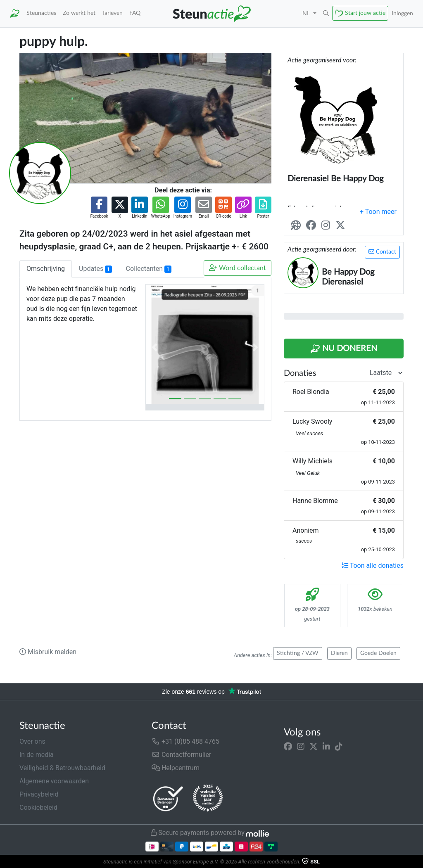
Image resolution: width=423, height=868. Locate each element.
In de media (37, 755)
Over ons (32, 741)
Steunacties (41, 13)
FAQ (135, 13)
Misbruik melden (48, 652)
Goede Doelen (378, 653)
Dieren (339, 653)
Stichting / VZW (298, 653)
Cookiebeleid (38, 808)
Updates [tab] (95, 269)
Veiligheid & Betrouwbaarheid (62, 768)
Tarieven (112, 13)
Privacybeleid (39, 794)
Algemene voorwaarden (54, 781)
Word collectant (238, 268)
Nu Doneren (344, 349)
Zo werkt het (79, 13)
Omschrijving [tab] (46, 269)
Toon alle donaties (373, 566)
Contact (382, 252)
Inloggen (402, 13)
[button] (326, 14)
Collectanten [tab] (149, 269)
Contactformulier (182, 755)
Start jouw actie (365, 13)
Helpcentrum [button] (176, 768)
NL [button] (307, 13)
